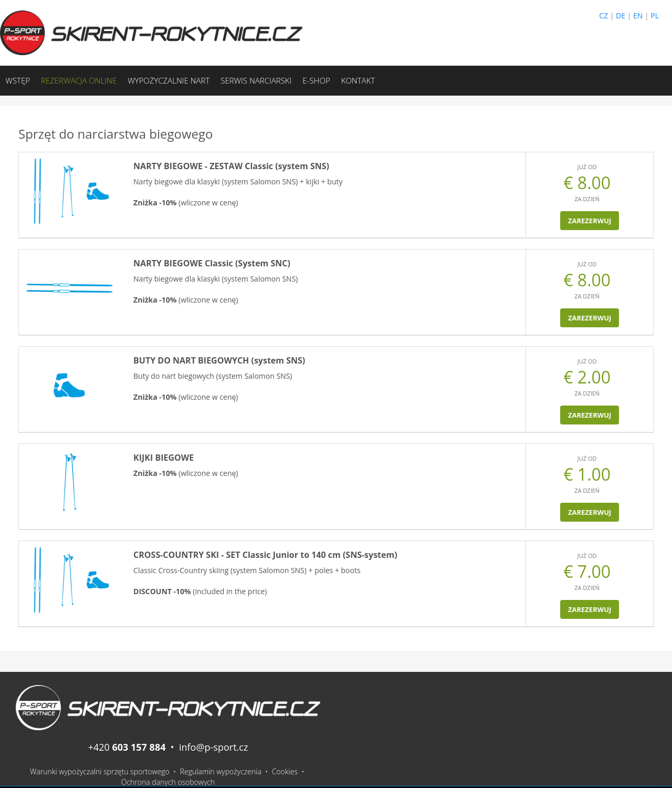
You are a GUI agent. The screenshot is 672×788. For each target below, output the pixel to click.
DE (621, 15)
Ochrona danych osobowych (168, 782)
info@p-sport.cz (213, 747)
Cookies (285, 771)
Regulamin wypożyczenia (221, 771)
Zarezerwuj (590, 221)
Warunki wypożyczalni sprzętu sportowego (100, 771)
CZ (603, 15)
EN (638, 15)
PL (655, 15)
